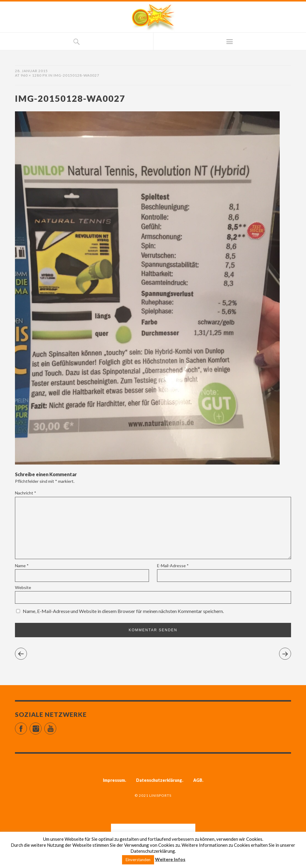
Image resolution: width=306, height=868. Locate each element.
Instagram (41, 726)
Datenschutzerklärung (159, 780)
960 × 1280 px (34, 75)
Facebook (27, 726)
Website (23, 587)
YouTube (56, 726)
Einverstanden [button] (138, 860)
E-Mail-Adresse (173, 566)
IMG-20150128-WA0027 (76, 75)
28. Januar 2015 (31, 71)
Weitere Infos (170, 859)
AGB (198, 780)
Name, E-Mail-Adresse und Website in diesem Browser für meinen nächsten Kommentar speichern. (123, 611)
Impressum (114, 780)
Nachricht (26, 493)
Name (22, 566)
